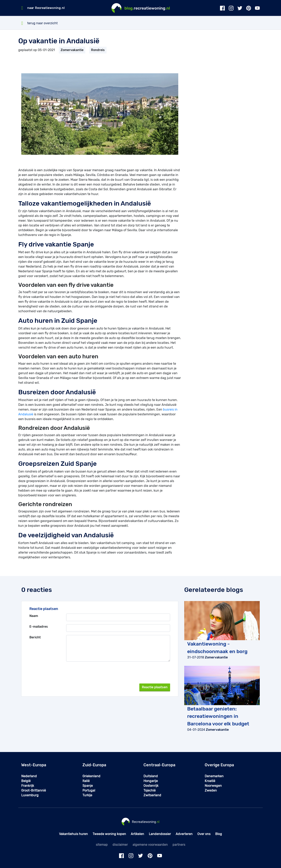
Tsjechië (150, 790)
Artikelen (137, 834)
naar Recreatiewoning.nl (46, 8)
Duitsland (151, 776)
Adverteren (184, 834)
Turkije (87, 795)
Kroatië (210, 781)
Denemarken (214, 776)
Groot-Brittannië (34, 790)
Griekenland (91, 776)
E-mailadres (39, 627)
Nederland (29, 776)
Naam (34, 616)
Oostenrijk (151, 786)
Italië (86, 781)
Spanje (88, 786)
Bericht (35, 637)
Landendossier (160, 834)
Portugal (89, 790)
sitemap (102, 845)
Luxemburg (30, 795)
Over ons (204, 834)
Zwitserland (152, 795)
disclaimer (120, 845)
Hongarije (151, 781)
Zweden (211, 790)
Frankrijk (28, 786)
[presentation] (140, 673)
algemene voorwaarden (150, 845)
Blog (219, 834)
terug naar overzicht (39, 23)
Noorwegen (213, 786)
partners (179, 845)
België (26, 781)
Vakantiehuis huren (73, 834)
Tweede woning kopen (109, 834)
